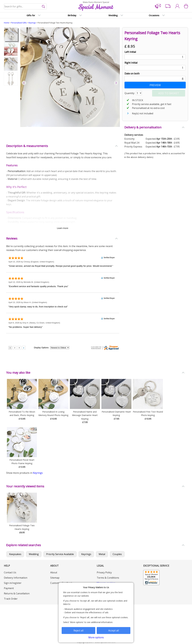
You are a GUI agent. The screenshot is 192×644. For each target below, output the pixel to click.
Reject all (78, 630)
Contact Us (10, 572)
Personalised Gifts (19, 23)
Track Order (11, 599)
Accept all (114, 630)
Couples (117, 554)
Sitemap (55, 578)
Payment (9, 588)
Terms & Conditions (108, 578)
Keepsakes (15, 554)
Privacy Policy (104, 572)
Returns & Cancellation (17, 593)
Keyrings (32, 23)
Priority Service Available (60, 554)
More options (96, 637)
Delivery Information (16, 578)
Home (7, 23)
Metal (102, 554)
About (54, 572)
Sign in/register (13, 583)
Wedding (34, 554)
